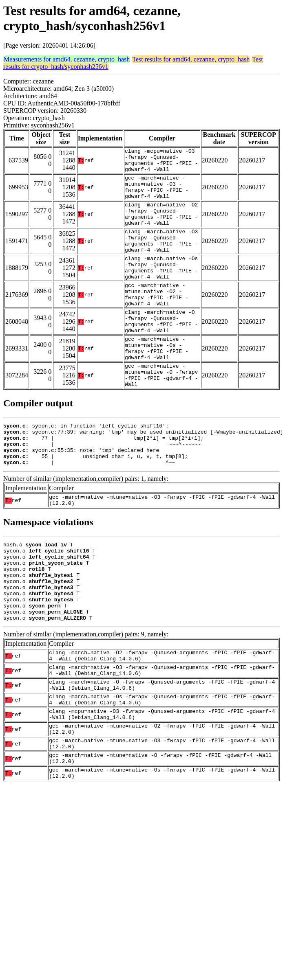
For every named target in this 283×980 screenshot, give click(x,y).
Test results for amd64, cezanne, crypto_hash (191, 59)
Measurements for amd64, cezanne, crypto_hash (67, 59)
